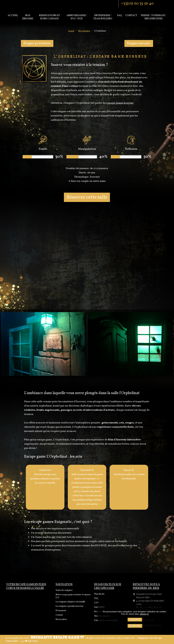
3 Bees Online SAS (125, 638)
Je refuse (135, 626)
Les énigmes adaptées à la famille (70, 602)
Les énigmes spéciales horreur (69, 606)
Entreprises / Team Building (103, 17)
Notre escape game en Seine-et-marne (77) (73, 596)
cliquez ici (144, 614)
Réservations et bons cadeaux (49, 17)
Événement (61, 611)
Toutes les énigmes (64, 590)
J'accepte (135, 620)
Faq (120, 16)
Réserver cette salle (87, 197)
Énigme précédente (37, 43)
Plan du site (99, 594)
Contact (131, 16)
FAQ (96, 598)
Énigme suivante (139, 43)
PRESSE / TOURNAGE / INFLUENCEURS (154, 17)
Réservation (61, 619)
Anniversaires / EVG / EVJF (77, 17)
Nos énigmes (28, 17)
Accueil (13, 16)
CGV (96, 603)
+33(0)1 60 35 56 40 (137, 4)
